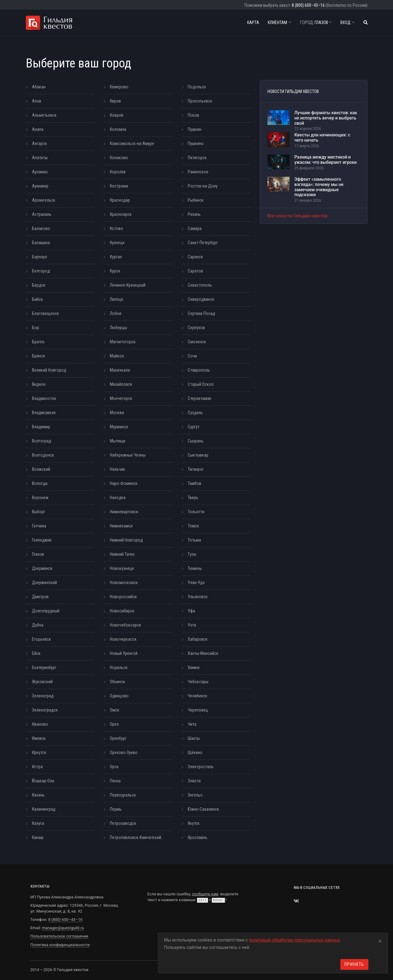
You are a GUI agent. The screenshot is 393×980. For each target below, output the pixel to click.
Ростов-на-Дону (203, 186)
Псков (193, 115)
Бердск (39, 285)
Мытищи (118, 441)
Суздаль (195, 413)
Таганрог (196, 469)
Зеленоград (43, 696)
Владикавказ (44, 413)
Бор (36, 328)
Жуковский (42, 682)
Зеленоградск (45, 710)
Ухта (192, 625)
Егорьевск (42, 639)
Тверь (193, 498)
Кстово (116, 228)
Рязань (194, 214)
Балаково (41, 228)
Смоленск (197, 342)
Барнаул (40, 257)
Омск (115, 710)
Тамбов (194, 483)
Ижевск (39, 738)
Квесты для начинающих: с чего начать (322, 137)
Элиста (194, 781)
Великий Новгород (49, 370)
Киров (115, 101)
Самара (195, 228)
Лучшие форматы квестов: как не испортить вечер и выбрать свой (326, 118)
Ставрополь (199, 370)
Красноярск (121, 214)
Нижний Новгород (126, 540)
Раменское (198, 172)
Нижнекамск (121, 526)
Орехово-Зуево (124, 752)
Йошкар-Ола (43, 781)
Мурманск (119, 427)
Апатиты (40, 158)
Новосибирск (122, 611)
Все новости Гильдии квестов (298, 216)
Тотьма (194, 540)
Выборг (39, 512)
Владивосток (44, 398)
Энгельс (195, 795)
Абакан (39, 87)
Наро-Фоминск (124, 483)
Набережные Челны (128, 455)
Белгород (41, 271)
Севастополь (200, 285)
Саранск (195, 257)
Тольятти (196, 512)
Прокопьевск (200, 101)
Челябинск (198, 696)
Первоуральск (123, 795)
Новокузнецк (122, 568)
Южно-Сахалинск (203, 809)
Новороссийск (123, 597)
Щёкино (195, 752)
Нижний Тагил (122, 554)
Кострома (119, 186)
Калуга (38, 823)
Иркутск (39, 752)
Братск (38, 342)
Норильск (119, 667)
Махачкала (120, 370)
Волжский (41, 469)
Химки (194, 667)
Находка (118, 498)
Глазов (316, 22)
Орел (114, 724)
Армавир (40, 186)
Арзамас (40, 172)
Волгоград (42, 441)
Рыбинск (196, 200)
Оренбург (118, 738)
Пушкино (196, 143)
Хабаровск (198, 639)
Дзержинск (42, 568)
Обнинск (118, 682)
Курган (116, 257)
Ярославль (198, 837)
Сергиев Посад (201, 313)
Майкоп (117, 356)
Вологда (40, 483)
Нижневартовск (124, 512)
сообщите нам (205, 894)
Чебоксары (198, 682)
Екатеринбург (44, 667)
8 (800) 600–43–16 (308, 5)
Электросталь (201, 767)
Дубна (38, 625)
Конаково (119, 158)
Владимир (41, 427)
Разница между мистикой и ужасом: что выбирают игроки (326, 160)
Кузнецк (117, 243)
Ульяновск (198, 597)
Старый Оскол (201, 384)
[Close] (380, 940)
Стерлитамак (200, 398)
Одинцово (119, 696)
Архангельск (44, 200)
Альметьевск (44, 115)
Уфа (191, 611)
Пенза (115, 781)
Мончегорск (121, 398)
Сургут (194, 427)
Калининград (44, 809)
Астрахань (42, 214)
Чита (192, 724)
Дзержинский (44, 583)
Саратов (195, 271)
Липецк (117, 299)
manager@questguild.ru (63, 928)
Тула (192, 554)
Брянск (39, 356)
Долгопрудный (46, 611)
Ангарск (40, 143)
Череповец (198, 710)
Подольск (197, 87)
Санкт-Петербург (203, 243)
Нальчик (118, 469)
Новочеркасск (123, 639)
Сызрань (196, 441)
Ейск (36, 653)
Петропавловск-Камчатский (136, 837)
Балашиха (41, 243)
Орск (114, 767)
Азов (37, 101)
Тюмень (195, 568)
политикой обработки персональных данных (295, 940)
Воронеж (40, 498)
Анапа (38, 129)
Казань (38, 795)
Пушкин (194, 129)
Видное (39, 384)
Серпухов (196, 328)
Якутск (194, 823)
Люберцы (118, 328)
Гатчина (39, 526)
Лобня (116, 313)
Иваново (40, 724)
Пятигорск (197, 158)
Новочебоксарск (126, 625)
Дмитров (40, 597)
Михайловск (121, 384)
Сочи (192, 356)
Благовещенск (46, 313)
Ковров (117, 115)
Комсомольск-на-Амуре (132, 143)
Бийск (38, 299)
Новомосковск (124, 583)
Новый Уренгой (124, 653)
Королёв (118, 172)
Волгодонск (43, 455)
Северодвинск (201, 299)
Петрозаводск (123, 823)
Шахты (194, 738)
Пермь (116, 809)
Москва (117, 413)
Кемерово (119, 87)
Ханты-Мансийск (203, 653)
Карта (253, 22)
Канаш (38, 837)
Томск (193, 526)
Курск (115, 271)
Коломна (118, 129)
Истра (37, 767)
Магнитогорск (123, 342)
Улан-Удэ (196, 583)
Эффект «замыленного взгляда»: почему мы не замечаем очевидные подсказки (319, 187)
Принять (354, 964)
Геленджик (42, 540)
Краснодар (120, 200)
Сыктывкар (198, 455)
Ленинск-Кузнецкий (128, 285)
